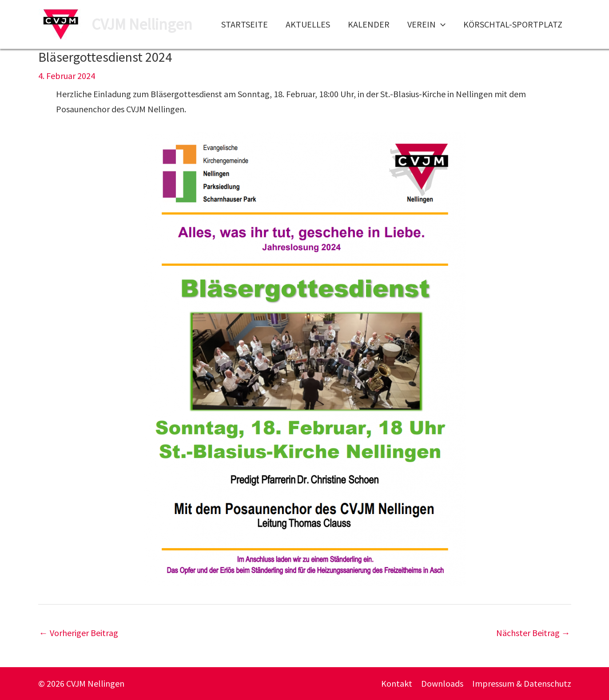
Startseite (245, 24)
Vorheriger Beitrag (79, 633)
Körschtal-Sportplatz (513, 24)
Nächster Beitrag (533, 633)
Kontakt (397, 683)
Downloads (442, 683)
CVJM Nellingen (142, 24)
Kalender (369, 24)
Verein (426, 24)
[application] (441, 24)
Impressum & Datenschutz (522, 683)
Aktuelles (308, 24)
